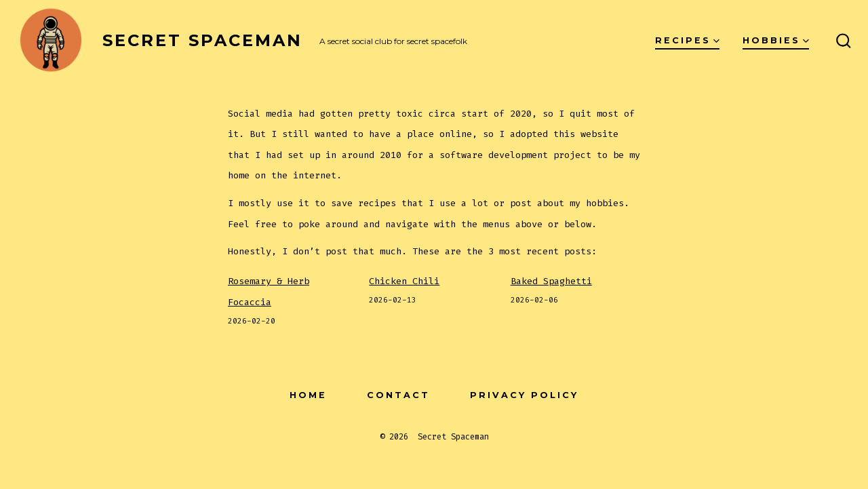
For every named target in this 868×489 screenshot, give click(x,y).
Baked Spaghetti (551, 281)
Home (308, 395)
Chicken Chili (404, 281)
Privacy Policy (524, 395)
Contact (398, 395)
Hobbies (776, 40)
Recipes (687, 40)
